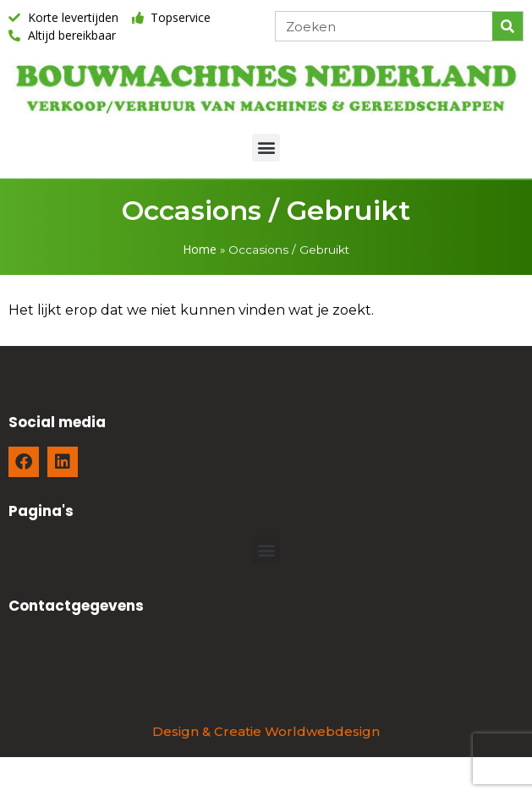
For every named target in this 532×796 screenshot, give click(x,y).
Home (200, 249)
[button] (266, 148)
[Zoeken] (507, 26)
